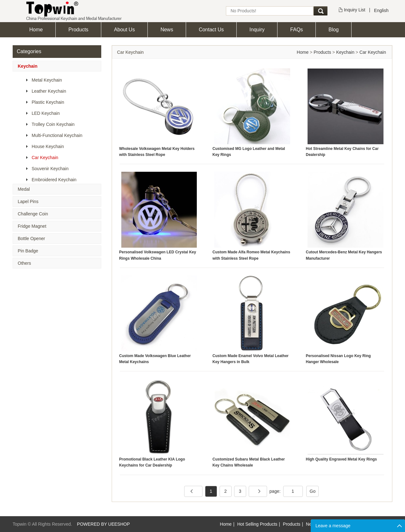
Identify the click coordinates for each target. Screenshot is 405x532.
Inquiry (257, 30)
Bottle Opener (31, 238)
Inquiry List (355, 10)
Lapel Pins (28, 201)
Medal (24, 189)
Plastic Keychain (48, 102)
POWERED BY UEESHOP (103, 524)
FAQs (296, 30)
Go (313, 491)
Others (24, 263)
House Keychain (48, 146)
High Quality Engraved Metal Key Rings (342, 459)
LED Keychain (46, 113)
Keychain (28, 66)
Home (36, 30)
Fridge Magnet (32, 226)
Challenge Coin (33, 214)
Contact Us (211, 30)
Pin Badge (28, 251)
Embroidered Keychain (54, 180)
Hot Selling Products (257, 524)
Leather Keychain (49, 91)
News (167, 30)
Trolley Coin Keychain (53, 124)
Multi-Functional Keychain (57, 135)
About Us (124, 30)
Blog (333, 30)
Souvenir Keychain (50, 169)
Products (78, 30)
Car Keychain (45, 158)
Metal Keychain (47, 80)
